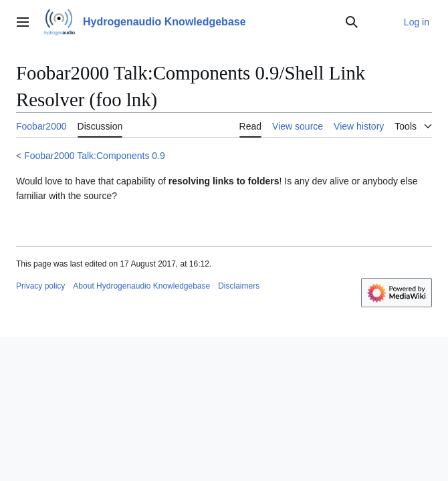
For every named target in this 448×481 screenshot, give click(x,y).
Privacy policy (40, 286)
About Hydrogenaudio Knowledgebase (141, 286)
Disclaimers (239, 286)
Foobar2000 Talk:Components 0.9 (95, 156)
